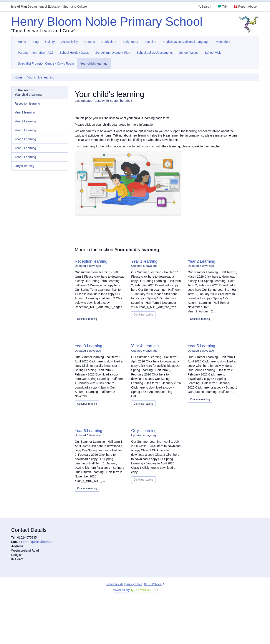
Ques (145, 590)
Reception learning (91, 261)
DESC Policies (154, 584)
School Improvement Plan (113, 53)
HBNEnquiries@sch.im (37, 542)
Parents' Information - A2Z (36, 53)
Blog (36, 42)
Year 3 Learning (88, 346)
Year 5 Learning (201, 346)
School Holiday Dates (74, 53)
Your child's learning (94, 63)
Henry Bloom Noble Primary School (107, 21)
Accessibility (70, 42)
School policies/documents (155, 53)
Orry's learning (144, 431)
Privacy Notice (134, 584)
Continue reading (87, 319)
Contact (90, 42)
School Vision (214, 53)
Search (204, 7)
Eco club (150, 42)
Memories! (223, 42)
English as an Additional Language (186, 42)
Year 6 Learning (88, 431)
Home (22, 42)
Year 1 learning (144, 261)
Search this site (115, 584)
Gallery (50, 42)
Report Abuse (248, 7)
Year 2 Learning (201, 261)
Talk (225, 7)
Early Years (130, 42)
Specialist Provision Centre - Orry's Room (46, 63)
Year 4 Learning (145, 346)
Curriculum (109, 42)
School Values (189, 53)
